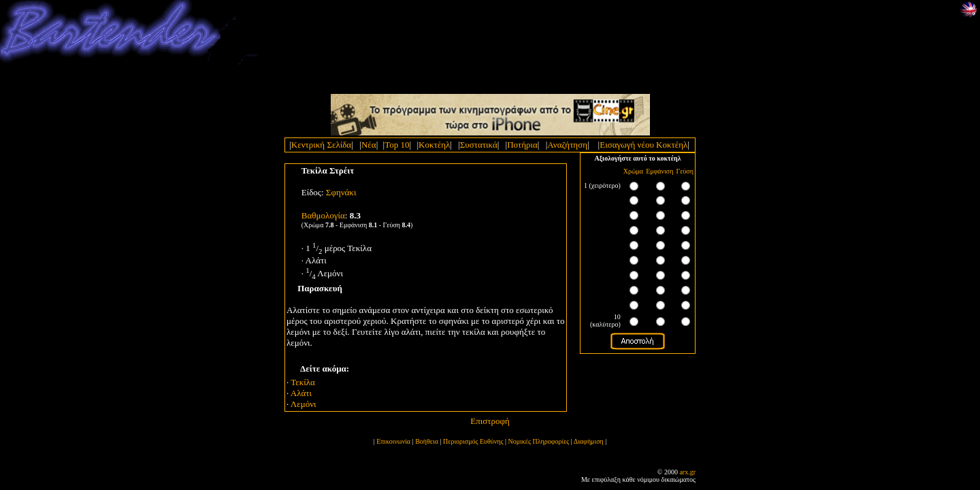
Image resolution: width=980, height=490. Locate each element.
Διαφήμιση (589, 441)
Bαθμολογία (323, 215)
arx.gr (687, 472)
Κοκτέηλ (434, 145)
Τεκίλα (303, 382)
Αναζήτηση (567, 145)
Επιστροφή (490, 421)
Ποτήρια (522, 145)
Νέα (369, 145)
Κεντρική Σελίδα (321, 145)
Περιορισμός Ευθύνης (473, 441)
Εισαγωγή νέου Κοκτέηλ (643, 145)
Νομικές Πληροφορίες (539, 441)
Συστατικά (479, 145)
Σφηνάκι (341, 192)
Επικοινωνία (393, 441)
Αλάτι (301, 393)
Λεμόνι (304, 404)
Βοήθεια (427, 441)
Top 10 (397, 145)
